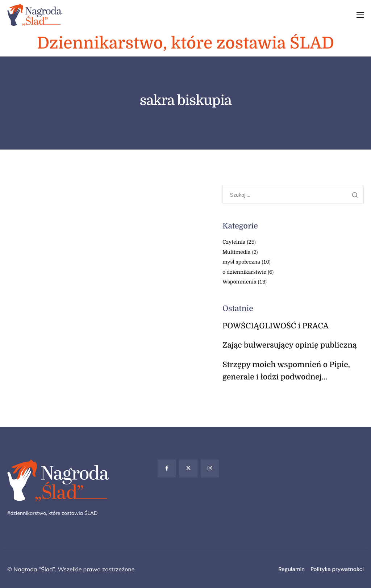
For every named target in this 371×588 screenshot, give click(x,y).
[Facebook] (167, 469)
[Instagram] (210, 469)
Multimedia (236, 252)
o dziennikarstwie (244, 272)
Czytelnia (234, 242)
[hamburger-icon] (360, 15)
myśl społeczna (241, 262)
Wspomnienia (239, 282)
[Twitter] (188, 469)
